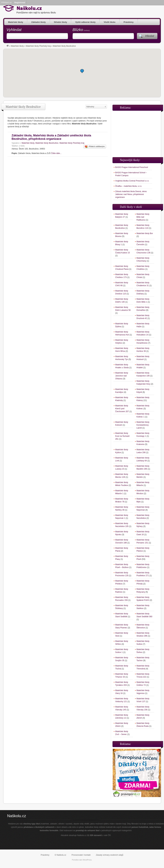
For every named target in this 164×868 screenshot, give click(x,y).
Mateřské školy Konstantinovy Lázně (143, 425)
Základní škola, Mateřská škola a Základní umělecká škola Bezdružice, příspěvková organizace (51, 137)
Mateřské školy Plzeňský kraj (38, 46)
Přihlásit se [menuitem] (6, 2)
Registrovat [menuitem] (20, 2)
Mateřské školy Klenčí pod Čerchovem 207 (122, 409)
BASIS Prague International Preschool (132, 167)
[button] (82, 71)
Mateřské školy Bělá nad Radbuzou (143, 217)
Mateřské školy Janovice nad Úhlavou (122, 376)
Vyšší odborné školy (85, 22)
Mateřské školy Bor (145, 233)
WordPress (87, 860)
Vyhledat (14, 30)
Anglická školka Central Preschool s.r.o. (132, 181)
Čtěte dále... (56, 153)
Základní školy (38, 22)
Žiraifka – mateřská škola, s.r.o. (129, 186)
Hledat (150, 36)
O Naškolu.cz (60, 855)
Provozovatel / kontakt (81, 855)
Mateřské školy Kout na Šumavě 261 (122, 436)
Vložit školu (109, 22)
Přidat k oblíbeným (95, 147)
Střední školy (61, 22)
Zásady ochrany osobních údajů (110, 855)
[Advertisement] (137, 133)
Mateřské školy (16, 22)
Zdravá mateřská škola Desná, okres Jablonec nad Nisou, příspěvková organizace (131, 194)
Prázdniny (129, 22)
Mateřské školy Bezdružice (47, 143)
